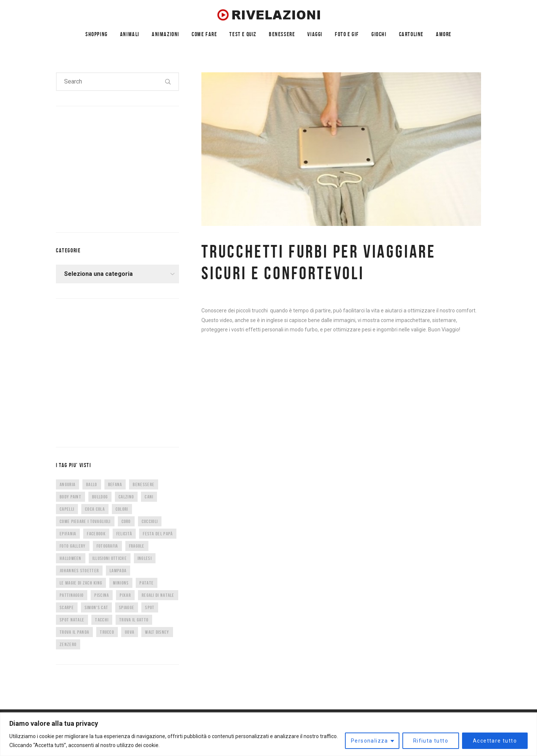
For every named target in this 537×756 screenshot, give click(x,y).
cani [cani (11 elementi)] (149, 497)
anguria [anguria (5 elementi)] (67, 484)
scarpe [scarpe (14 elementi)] (67, 607)
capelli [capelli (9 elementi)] (67, 509)
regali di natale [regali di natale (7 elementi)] (158, 595)
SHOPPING (97, 34)
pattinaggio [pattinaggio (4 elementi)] (72, 595)
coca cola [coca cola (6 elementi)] (95, 509)
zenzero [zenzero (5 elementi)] (68, 644)
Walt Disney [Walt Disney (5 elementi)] (157, 632)
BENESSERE (282, 34)
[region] (268, 734)
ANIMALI (130, 34)
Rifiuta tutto (431, 741)
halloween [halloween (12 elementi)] (71, 558)
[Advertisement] (112, 168)
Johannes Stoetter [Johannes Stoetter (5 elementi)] (79, 571)
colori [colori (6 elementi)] (122, 509)
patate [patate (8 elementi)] (147, 583)
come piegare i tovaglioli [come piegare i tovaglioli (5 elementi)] (85, 521)
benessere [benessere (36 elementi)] (144, 484)
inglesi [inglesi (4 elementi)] (145, 558)
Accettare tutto (495, 741)
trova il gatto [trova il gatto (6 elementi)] (134, 620)
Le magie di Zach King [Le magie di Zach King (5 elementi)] (81, 583)
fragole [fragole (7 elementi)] (137, 546)
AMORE (444, 34)
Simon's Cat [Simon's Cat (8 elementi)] (96, 607)
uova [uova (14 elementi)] (130, 632)
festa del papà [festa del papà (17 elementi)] (158, 534)
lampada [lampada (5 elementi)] (118, 571)
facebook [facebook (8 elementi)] (96, 534)
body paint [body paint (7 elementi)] (70, 497)
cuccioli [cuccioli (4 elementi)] (150, 521)
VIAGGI (315, 34)
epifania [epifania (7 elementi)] (68, 534)
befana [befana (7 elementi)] (115, 484)
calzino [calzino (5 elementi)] (126, 497)
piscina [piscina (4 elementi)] (102, 595)
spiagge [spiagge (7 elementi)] (127, 607)
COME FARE (204, 34)
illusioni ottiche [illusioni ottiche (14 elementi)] (110, 558)
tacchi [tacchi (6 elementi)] (102, 620)
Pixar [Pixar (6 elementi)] (125, 595)
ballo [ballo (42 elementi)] (92, 484)
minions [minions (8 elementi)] (121, 583)
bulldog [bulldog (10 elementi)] (100, 497)
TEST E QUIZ (243, 34)
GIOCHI (379, 34)
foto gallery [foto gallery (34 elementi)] (73, 546)
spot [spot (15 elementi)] (150, 607)
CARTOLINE (411, 34)
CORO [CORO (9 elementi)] (126, 521)
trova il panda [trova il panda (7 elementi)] (74, 632)
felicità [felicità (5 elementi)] (124, 534)
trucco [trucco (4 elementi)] (107, 632)
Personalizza (370, 741)
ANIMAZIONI (166, 34)
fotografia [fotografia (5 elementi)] (107, 546)
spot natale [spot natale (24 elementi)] (72, 620)
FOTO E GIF (347, 34)
